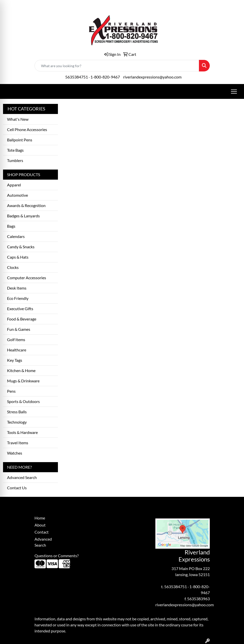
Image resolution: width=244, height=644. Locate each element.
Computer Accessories (27, 278)
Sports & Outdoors (23, 401)
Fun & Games (19, 329)
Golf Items (16, 339)
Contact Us (17, 488)
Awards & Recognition (26, 205)
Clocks (13, 267)
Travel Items (18, 443)
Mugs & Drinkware (23, 381)
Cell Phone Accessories (27, 129)
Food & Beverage (22, 319)
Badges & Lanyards (23, 216)
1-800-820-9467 (105, 77)
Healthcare (17, 350)
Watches (15, 453)
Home (40, 518)
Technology (17, 422)
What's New (18, 119)
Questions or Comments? (57, 556)
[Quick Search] (117, 66)
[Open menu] (234, 92)
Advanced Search (22, 477)
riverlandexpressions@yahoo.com (152, 77)
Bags (11, 226)
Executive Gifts (20, 309)
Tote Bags (15, 150)
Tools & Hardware (22, 432)
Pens (11, 391)
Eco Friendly (18, 298)
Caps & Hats (18, 257)
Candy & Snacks (21, 247)
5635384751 (77, 77)
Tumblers (15, 160)
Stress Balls (17, 412)
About (40, 525)
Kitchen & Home (21, 370)
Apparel (14, 185)
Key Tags (15, 360)
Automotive (18, 195)
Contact (42, 532)
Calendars (16, 236)
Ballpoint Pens (20, 140)
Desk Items (17, 288)
